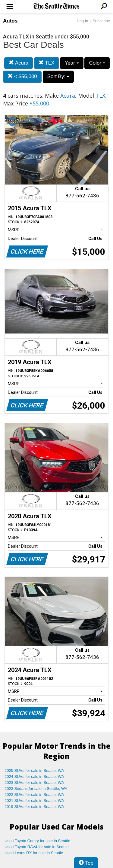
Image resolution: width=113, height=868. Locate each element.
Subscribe (101, 21)
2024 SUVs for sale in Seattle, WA (34, 777)
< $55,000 (22, 76)
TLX (47, 63)
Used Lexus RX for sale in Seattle (34, 853)
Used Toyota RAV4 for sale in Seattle (37, 847)
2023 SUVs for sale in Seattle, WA (34, 783)
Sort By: (58, 76)
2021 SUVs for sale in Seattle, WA (34, 801)
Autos (10, 21)
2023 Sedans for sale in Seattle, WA (36, 789)
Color (97, 63)
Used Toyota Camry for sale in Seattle (37, 841)
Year (72, 63)
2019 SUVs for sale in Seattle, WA (34, 807)
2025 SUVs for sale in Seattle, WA (34, 771)
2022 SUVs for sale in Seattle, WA (34, 795)
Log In (83, 21)
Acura (19, 63)
